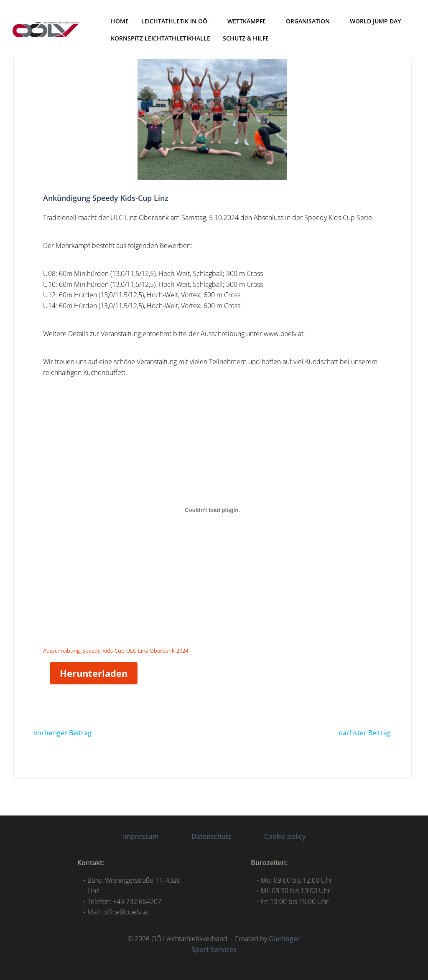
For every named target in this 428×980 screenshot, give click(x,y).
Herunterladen (94, 673)
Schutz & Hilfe (246, 38)
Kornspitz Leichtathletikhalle (160, 38)
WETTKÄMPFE (250, 21)
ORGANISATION (312, 21)
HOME (120, 21)
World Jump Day (379, 21)
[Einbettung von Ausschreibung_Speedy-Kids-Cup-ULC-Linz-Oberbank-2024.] (212, 510)
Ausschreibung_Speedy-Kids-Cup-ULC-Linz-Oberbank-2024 (116, 651)
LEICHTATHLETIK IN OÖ (178, 21)
